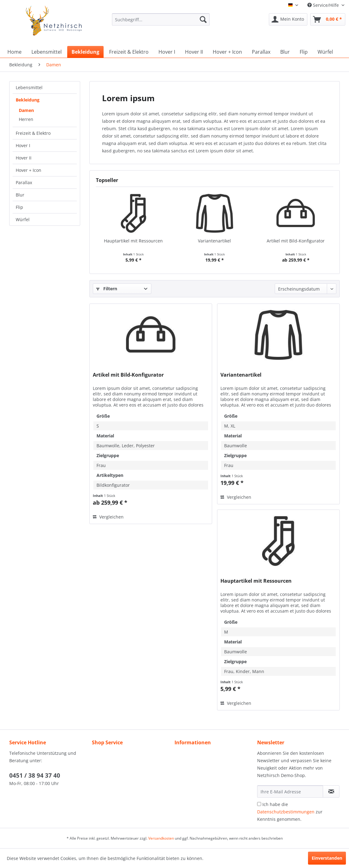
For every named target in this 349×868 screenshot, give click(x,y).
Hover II (24, 158)
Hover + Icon (29, 170)
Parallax (24, 182)
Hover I (23, 145)
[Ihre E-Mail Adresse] (290, 792)
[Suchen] (203, 19)
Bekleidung (28, 100)
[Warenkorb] (328, 19)
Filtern (107, 289)
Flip (19, 207)
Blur (20, 195)
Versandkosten (161, 838)
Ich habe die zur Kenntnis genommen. (290, 812)
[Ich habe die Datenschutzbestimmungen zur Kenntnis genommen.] (259, 804)
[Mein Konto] (288, 19)
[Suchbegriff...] (161, 19)
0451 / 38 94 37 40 (35, 775)
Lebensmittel (29, 87)
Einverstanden (327, 858)
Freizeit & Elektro (33, 133)
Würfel (23, 219)
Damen (26, 110)
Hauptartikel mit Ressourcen (133, 241)
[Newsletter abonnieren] (331, 792)
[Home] (14, 52)
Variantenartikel (214, 241)
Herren (26, 119)
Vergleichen (108, 517)
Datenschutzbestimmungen (286, 812)
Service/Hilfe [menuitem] (324, 5)
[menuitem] (161, 22)
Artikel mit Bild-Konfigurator (296, 241)
